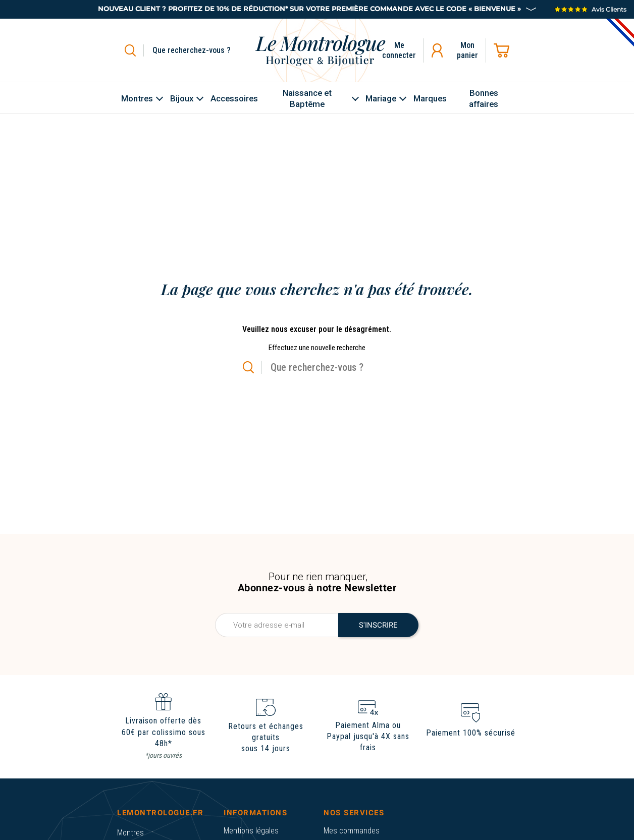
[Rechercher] (203, 50)
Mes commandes (352, 831)
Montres (130, 833)
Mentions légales (251, 831)
